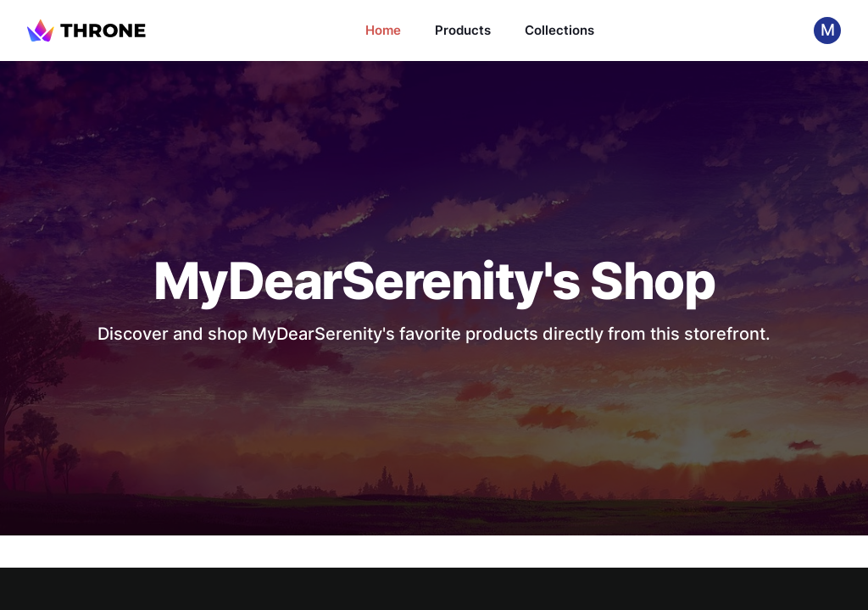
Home (383, 30)
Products (463, 30)
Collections (559, 30)
